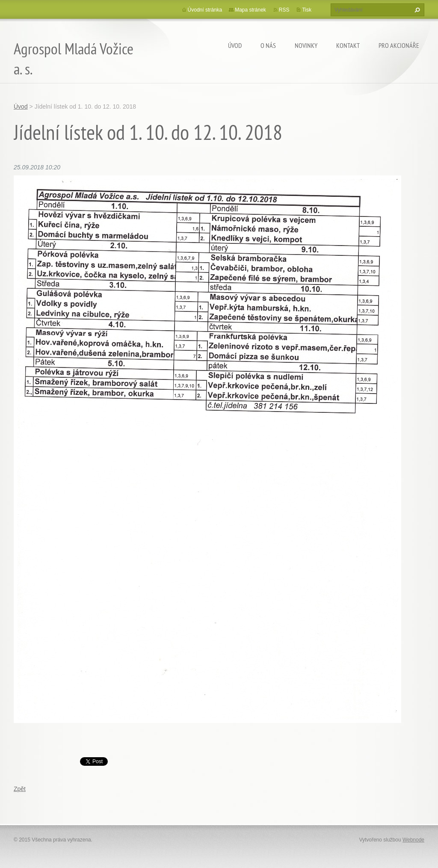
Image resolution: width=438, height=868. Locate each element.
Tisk (307, 10)
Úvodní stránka (205, 10)
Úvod (235, 45)
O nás (268, 45)
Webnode (413, 840)
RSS (284, 10)
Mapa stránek (250, 10)
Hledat (416, 10)
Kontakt (348, 45)
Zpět (20, 789)
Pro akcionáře (399, 45)
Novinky (306, 45)
